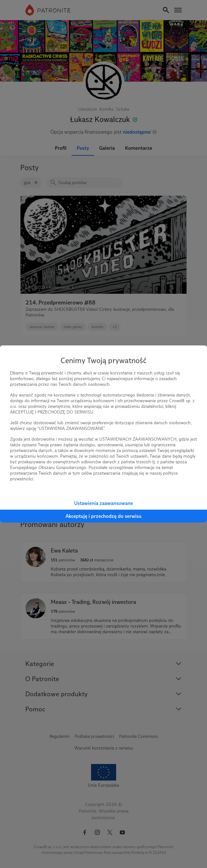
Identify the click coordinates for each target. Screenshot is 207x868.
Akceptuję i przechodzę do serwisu (103, 516)
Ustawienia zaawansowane (103, 503)
